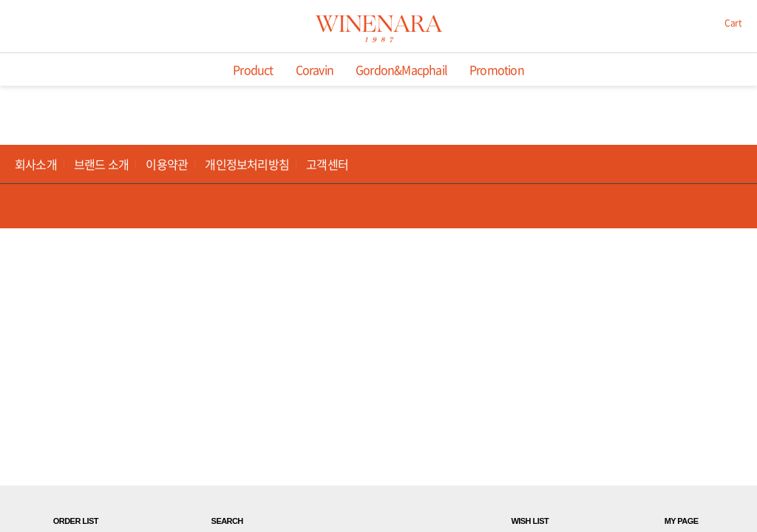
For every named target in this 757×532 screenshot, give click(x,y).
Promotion (497, 69)
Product (253, 69)
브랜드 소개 (101, 164)
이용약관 (167, 164)
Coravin (315, 69)
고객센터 (327, 164)
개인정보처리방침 (247, 164)
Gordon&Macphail (401, 69)
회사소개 (36, 164)
